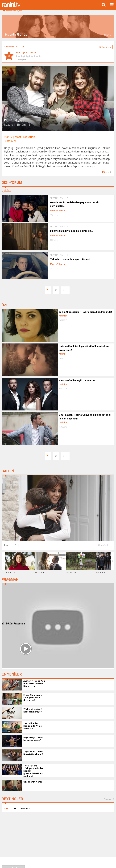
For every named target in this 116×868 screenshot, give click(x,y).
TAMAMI (108, 799)
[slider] (28, 56)
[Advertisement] (58, 649)
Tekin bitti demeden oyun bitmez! (70, 259)
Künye (106, 172)
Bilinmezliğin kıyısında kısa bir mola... (72, 231)
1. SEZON (6, 190)
